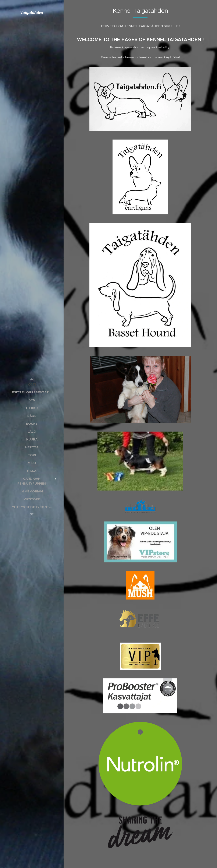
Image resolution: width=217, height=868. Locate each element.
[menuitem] (32, 384)
